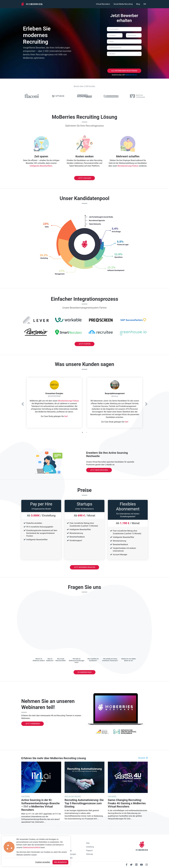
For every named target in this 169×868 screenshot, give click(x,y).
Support (89, 850)
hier (66, 416)
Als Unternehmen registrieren (124, 71)
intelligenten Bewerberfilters (41, 166)
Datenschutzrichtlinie (32, 847)
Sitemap (90, 854)
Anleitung (90, 847)
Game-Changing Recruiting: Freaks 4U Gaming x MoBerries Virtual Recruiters (127, 803)
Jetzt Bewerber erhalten (84, 567)
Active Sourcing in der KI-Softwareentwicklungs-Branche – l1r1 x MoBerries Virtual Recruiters (40, 805)
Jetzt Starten (84, 344)
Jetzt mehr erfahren (99, 470)
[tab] (39, 659)
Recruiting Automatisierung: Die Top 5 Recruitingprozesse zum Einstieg (84, 803)
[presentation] (124, 62)
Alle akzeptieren (60, 862)
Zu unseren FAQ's (84, 672)
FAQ (88, 843)
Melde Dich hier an (131, 75)
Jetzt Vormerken (33, 724)
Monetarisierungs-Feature (128, 166)
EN (145, 4)
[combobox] (108, 54)
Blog (138, 4)
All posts (143, 758)
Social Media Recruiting (123, 4)
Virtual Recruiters (103, 4)
